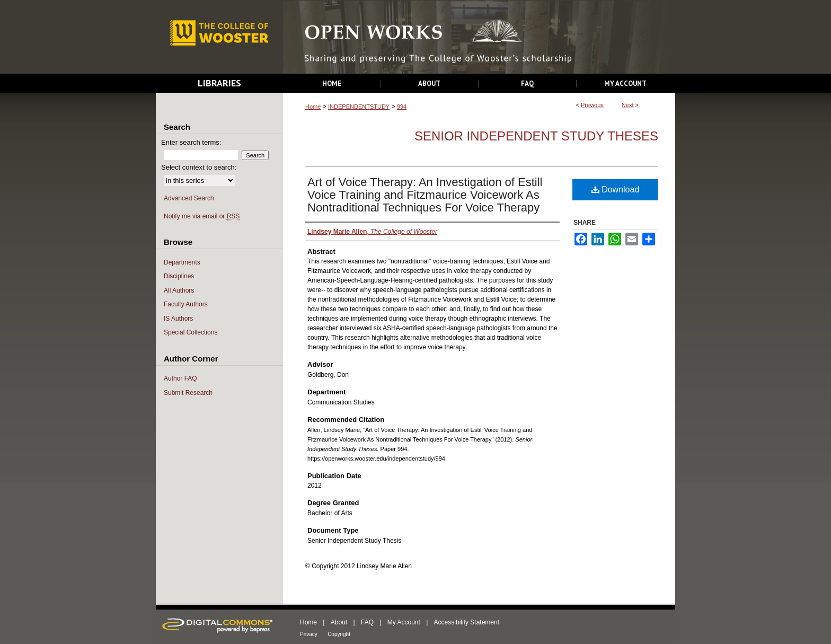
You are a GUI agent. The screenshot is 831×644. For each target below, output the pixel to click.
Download (616, 189)
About (339, 622)
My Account (404, 622)
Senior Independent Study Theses (536, 136)
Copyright (339, 634)
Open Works (479, 37)
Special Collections (191, 332)
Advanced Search (189, 198)
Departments (182, 262)
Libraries (219, 83)
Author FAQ (180, 378)
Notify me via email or (202, 217)
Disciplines (179, 276)
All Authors (179, 290)
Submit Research (188, 393)
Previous (592, 105)
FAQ (367, 622)
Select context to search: (199, 167)
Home (313, 107)
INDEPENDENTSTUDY (359, 107)
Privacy (309, 634)
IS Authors (178, 319)
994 (402, 107)
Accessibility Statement (467, 622)
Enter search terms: (191, 142)
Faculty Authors (186, 304)
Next (628, 105)
